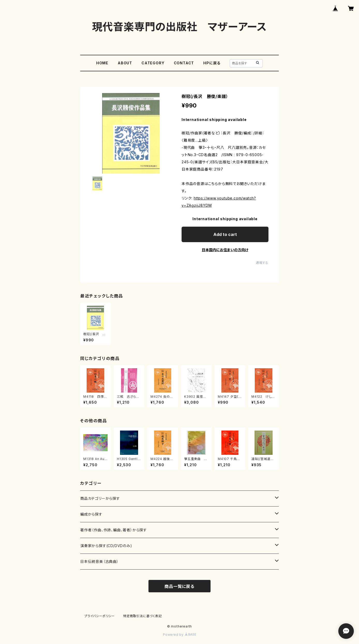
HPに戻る (212, 63)
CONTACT (184, 63)
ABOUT (125, 63)
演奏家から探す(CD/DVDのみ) (106, 546)
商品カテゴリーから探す (100, 498)
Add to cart (225, 234)
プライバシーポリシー (100, 616)
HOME (102, 63)
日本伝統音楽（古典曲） (99, 561)
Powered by (179, 635)
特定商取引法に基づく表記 (143, 616)
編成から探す (91, 514)
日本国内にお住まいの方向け (225, 250)
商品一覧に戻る (179, 586)
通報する (262, 263)
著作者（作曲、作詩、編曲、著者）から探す (114, 530)
